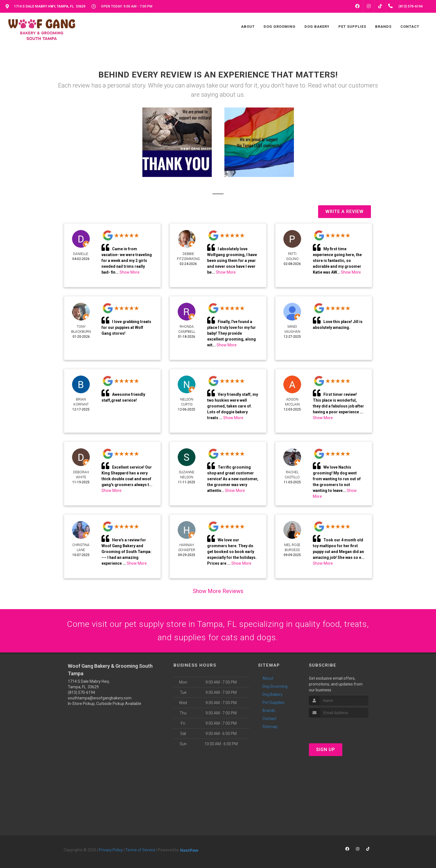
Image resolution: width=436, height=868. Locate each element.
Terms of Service (140, 850)
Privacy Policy (111, 850)
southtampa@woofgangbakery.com (100, 698)
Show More (130, 272)
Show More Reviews (218, 591)
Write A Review (345, 212)
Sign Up (326, 750)
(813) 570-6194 (81, 692)
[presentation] (339, 728)
